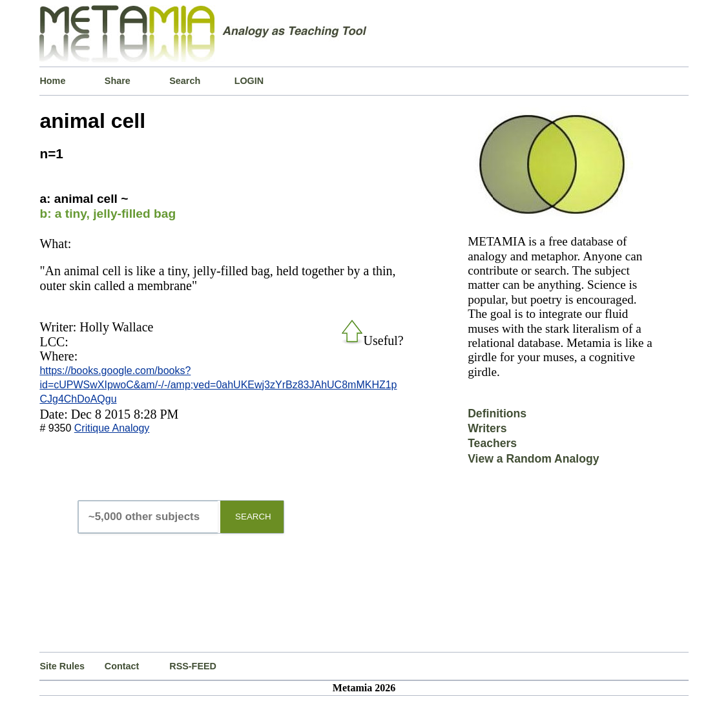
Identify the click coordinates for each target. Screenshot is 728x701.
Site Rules (62, 666)
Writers (487, 428)
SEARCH (253, 517)
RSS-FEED (193, 666)
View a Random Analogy (533, 459)
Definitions (497, 413)
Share (118, 81)
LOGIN (249, 81)
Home (52, 81)
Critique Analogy (112, 428)
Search (185, 81)
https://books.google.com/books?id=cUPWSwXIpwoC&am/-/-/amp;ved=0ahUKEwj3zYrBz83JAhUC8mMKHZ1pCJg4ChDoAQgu (218, 385)
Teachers (492, 443)
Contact (122, 666)
